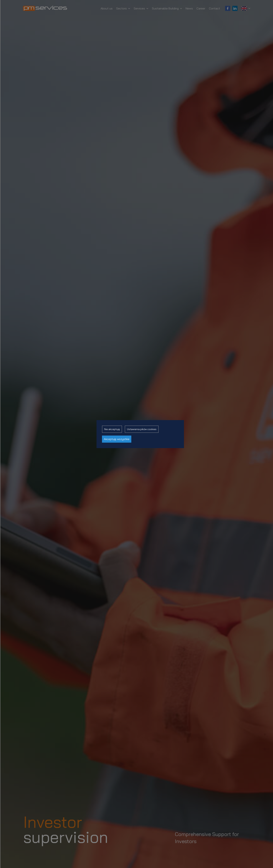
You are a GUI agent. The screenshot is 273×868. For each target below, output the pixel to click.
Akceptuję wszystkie (117, 439)
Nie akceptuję (112, 429)
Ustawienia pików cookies (142, 429)
